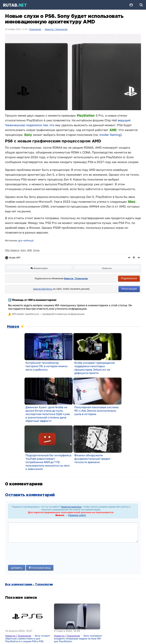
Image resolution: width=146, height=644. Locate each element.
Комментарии (39, 268)
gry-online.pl (26, 240)
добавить (17, 568)
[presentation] (39, 554)
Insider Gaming (110, 135)
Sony (23, 250)
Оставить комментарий (30, 495)
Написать (107, 268)
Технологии (35, 29)
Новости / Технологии (56, 29)
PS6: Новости (12, 250)
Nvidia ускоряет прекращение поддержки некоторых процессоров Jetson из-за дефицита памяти (95, 368)
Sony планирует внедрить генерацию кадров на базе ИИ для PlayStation (78, 639)
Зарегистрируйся (71, 507)
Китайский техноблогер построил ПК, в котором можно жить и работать (46, 366)
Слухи (36, 250)
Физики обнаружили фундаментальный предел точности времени (92, 459)
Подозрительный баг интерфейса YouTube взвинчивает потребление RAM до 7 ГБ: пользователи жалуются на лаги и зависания (48, 462)
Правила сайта (77, 515)
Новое (13, 327)
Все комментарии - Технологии (29, 585)
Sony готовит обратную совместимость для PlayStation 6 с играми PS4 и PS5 (28, 639)
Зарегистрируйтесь (43, 289)
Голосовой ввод (40, 568)
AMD (30, 250)
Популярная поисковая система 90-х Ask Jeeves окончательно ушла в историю (96, 411)
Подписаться (129, 278)
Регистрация (129, 289)
